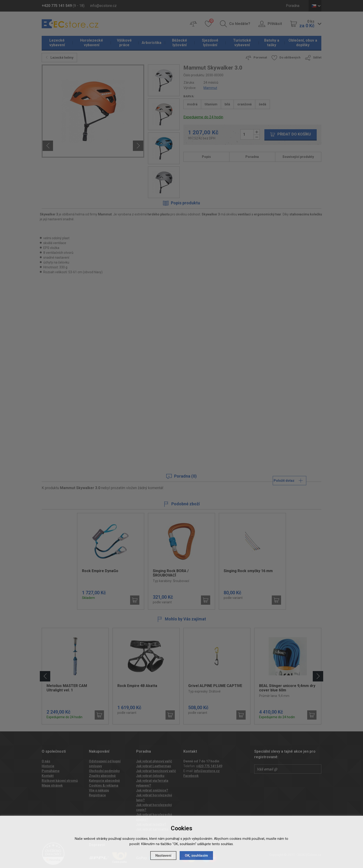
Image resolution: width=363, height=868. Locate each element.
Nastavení (163, 856)
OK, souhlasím (196, 856)
